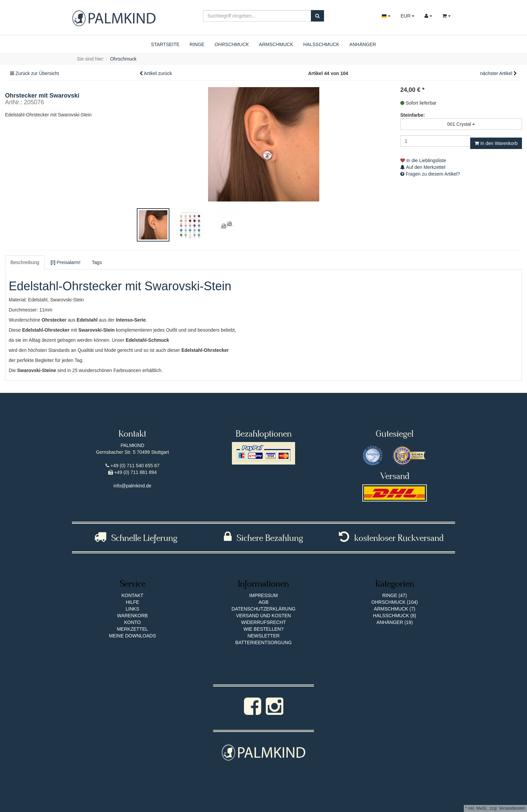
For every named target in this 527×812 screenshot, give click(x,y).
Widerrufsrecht (264, 622)
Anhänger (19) (395, 622)
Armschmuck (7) (395, 609)
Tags (97, 262)
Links (132, 609)
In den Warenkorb (496, 143)
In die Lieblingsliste (423, 160)
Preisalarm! (66, 262)
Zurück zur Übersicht (37, 73)
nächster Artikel (497, 73)
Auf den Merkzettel (423, 167)
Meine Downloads (132, 636)
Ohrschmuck (232, 44)
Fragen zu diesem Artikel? (430, 174)
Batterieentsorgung (263, 642)
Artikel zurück (158, 73)
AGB (263, 602)
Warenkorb (132, 616)
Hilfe (132, 602)
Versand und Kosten (263, 616)
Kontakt (132, 595)
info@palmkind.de (132, 486)
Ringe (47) (394, 595)
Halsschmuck (321, 44)
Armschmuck (276, 44)
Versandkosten (512, 808)
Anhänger (363, 44)
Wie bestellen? (263, 629)
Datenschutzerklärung (263, 609)
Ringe (197, 44)
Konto (132, 622)
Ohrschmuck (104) (395, 602)
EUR (408, 16)
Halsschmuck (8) (395, 616)
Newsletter (263, 636)
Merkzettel (133, 629)
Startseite (165, 44)
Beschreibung (25, 262)
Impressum (264, 595)
